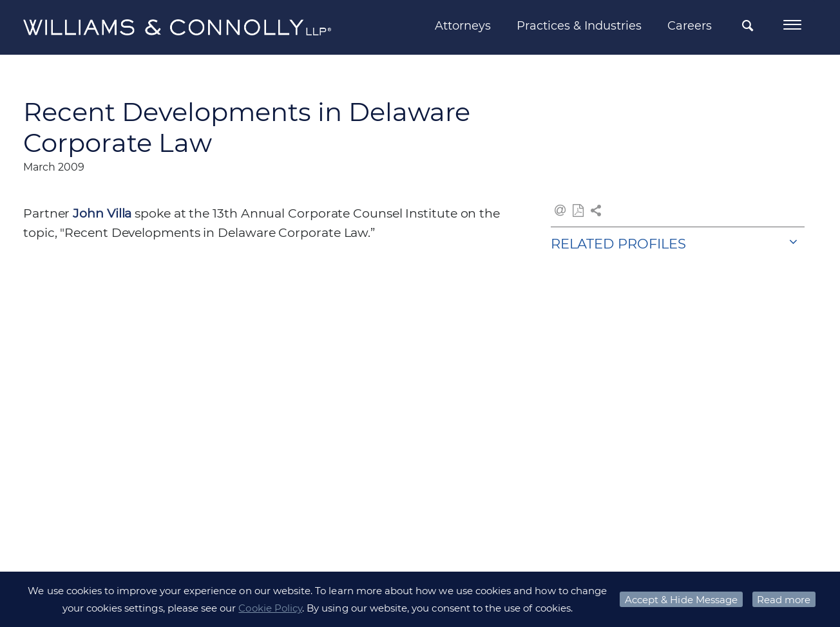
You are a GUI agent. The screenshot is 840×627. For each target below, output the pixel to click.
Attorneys (462, 26)
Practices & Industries (578, 26)
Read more (784, 600)
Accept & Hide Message (681, 600)
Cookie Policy (270, 608)
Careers (689, 26)
